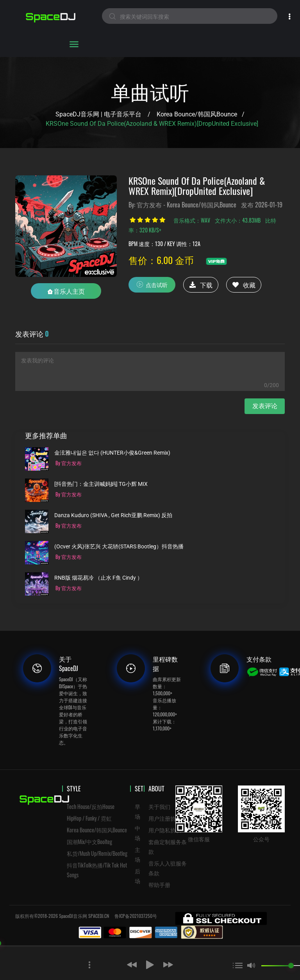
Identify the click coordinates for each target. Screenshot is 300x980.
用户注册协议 (165, 818)
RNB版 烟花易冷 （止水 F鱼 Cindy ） (98, 578)
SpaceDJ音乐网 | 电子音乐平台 (98, 114)
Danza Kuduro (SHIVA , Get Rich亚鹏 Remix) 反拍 (113, 515)
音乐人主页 (66, 291)
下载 (201, 285)
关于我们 (159, 806)
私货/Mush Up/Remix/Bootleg (97, 853)
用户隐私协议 (165, 830)
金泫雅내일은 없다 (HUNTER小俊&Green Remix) (112, 453)
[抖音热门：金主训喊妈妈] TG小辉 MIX (101, 484)
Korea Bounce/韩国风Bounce (197, 114)
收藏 (244, 285)
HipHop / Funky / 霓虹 (89, 818)
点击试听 (152, 284)
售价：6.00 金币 (161, 260)
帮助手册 (159, 884)
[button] (112, 964)
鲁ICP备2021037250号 (136, 916)
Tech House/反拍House (91, 806)
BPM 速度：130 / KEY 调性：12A (164, 244)
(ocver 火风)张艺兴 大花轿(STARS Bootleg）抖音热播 (119, 547)
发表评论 (265, 406)
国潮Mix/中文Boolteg (89, 842)
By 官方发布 (69, 463)
